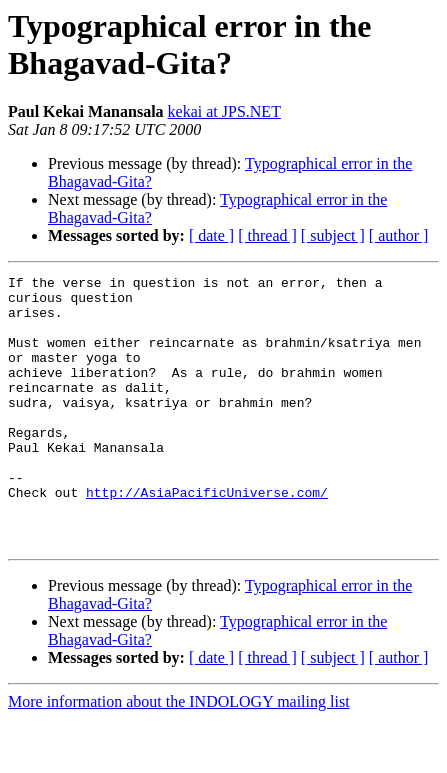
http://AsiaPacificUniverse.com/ (207, 537)
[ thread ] (267, 235)
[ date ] (211, 235)
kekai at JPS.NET (224, 111)
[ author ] (399, 235)
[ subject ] (333, 235)
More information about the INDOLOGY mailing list (179, 755)
